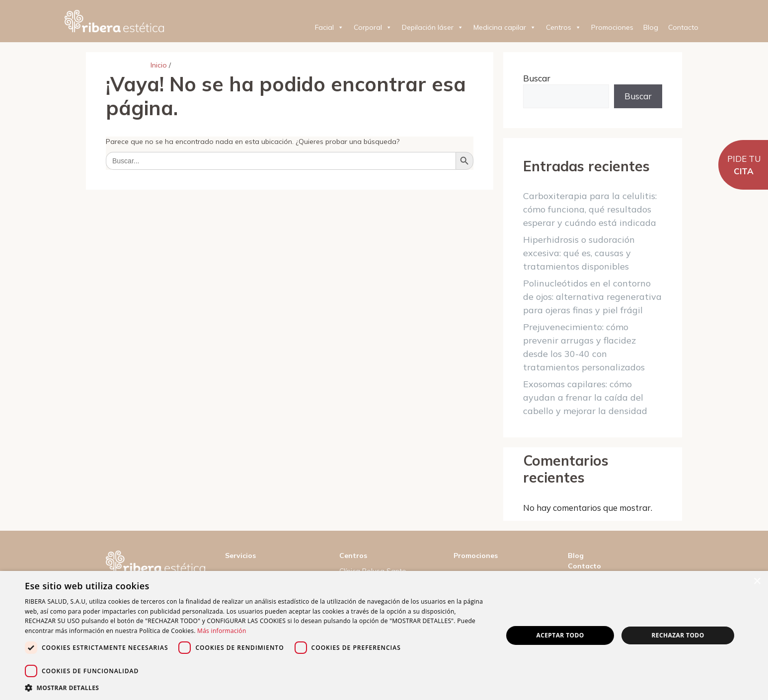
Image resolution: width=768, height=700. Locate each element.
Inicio (159, 65)
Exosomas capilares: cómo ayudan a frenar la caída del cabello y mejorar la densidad (585, 397)
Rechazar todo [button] (678, 635)
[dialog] (384, 635)
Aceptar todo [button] (560, 635)
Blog (651, 27)
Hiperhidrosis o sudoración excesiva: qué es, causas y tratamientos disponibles (579, 253)
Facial (329, 27)
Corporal (373, 27)
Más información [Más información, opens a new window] (222, 631)
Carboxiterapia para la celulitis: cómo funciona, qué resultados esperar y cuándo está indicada (590, 209)
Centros (564, 27)
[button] (257, 688)
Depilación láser (433, 27)
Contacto (683, 27)
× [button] (757, 582)
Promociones (612, 27)
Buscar (537, 78)
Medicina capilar (505, 27)
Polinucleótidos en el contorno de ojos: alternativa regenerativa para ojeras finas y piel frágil (592, 297)
